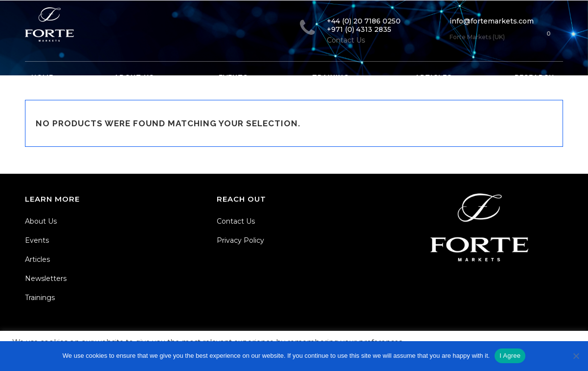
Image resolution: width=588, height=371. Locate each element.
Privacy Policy (240, 240)
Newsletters (46, 278)
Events (37, 240)
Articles (37, 259)
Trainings (40, 298)
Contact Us (236, 221)
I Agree (510, 356)
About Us (41, 221)
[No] (576, 356)
